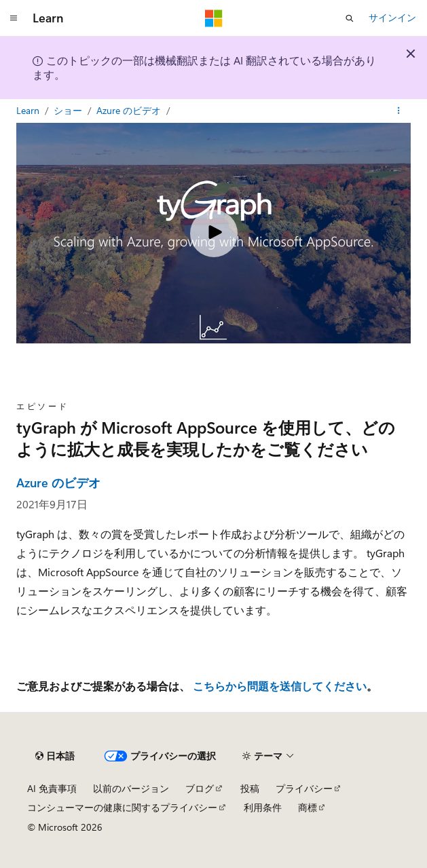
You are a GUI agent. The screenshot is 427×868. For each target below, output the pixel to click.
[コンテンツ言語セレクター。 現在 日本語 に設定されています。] (55, 756)
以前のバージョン (131, 788)
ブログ (200, 788)
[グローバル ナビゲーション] (14, 18)
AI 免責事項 (52, 788)
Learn (29, 110)
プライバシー (304, 788)
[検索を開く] (350, 18)
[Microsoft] (214, 18)
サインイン (392, 17)
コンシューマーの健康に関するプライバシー (122, 807)
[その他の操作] (399, 111)
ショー (69, 110)
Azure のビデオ (130, 110)
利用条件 (263, 807)
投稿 (250, 788)
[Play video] (214, 233)
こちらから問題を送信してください (280, 686)
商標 (308, 807)
